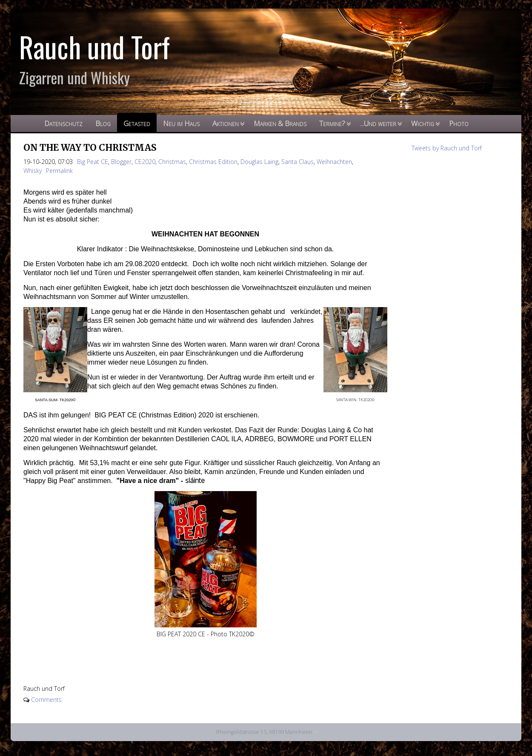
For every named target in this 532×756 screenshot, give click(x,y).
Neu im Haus (181, 123)
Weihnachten (334, 162)
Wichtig (423, 123)
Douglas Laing (259, 162)
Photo (459, 123)
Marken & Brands (280, 123)
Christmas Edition (213, 162)
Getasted (137, 123)
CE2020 (145, 162)
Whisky (33, 171)
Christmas (172, 162)
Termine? (332, 123)
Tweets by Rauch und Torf (447, 148)
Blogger (121, 162)
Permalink (59, 171)
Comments (46, 700)
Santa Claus (297, 162)
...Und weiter (378, 123)
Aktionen (226, 123)
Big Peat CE (93, 162)
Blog (103, 123)
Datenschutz (63, 123)
